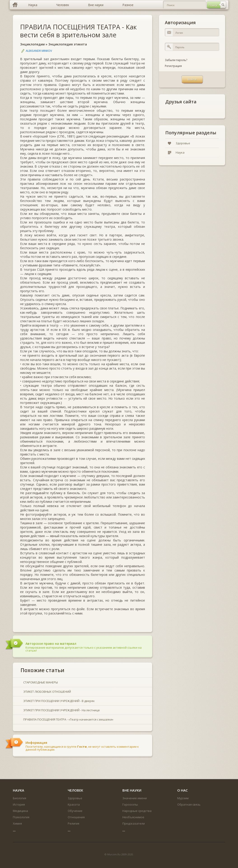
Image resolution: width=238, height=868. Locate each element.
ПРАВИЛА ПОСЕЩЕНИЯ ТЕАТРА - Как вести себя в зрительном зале (78, 31)
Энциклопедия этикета (68, 44)
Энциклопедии (32, 44)
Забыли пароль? (176, 60)
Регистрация (173, 66)
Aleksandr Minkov (39, 51)
